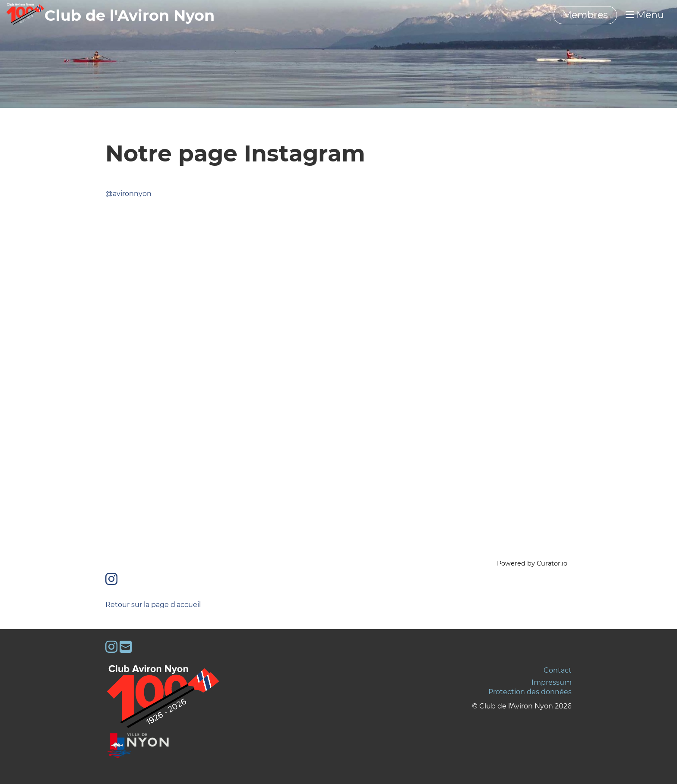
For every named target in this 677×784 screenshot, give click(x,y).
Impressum (552, 682)
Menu (645, 15)
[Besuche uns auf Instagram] (111, 579)
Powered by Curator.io (532, 563)
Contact (558, 670)
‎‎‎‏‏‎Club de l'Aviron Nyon (130, 15)
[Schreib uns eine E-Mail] (126, 647)
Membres (585, 15)
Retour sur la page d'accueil (153, 605)
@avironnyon (128, 194)
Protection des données (530, 692)
